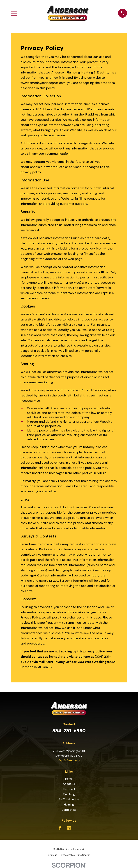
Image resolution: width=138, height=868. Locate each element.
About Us (69, 784)
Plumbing (69, 794)
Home (69, 779)
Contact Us (69, 810)
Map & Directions (69, 760)
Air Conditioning (69, 799)
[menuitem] (52, 855)
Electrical (69, 789)
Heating (69, 804)
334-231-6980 (69, 731)
